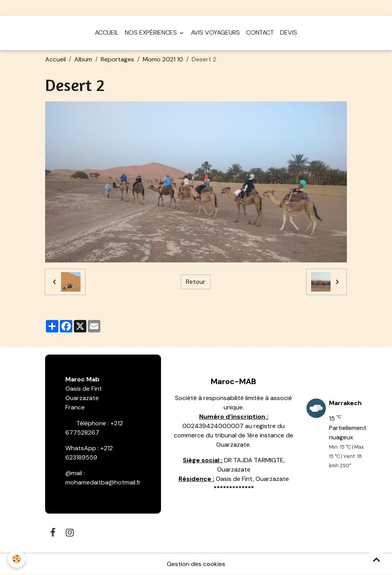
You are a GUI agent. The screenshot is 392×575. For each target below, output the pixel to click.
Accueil (107, 32)
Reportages (117, 59)
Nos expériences (152, 32)
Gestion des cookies (196, 564)
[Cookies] (17, 559)
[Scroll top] (376, 559)
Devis (289, 32)
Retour (196, 282)
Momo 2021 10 (163, 59)
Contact (260, 32)
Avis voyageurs (215, 32)
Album (83, 59)
